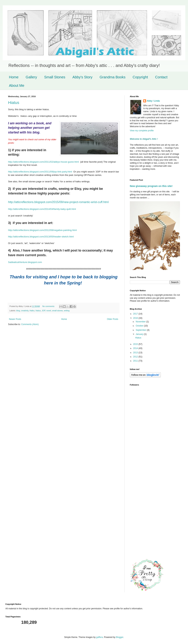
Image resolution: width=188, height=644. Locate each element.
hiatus (38, 311)
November (141, 322)
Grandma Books (113, 77)
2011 (136, 361)
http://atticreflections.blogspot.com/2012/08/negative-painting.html (42, 230)
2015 (136, 344)
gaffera (99, 637)
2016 (136, 318)
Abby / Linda (153, 101)
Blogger (120, 637)
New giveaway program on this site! (151, 186)
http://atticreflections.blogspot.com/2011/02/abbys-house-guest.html (43, 162)
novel (49, 311)
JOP (44, 311)
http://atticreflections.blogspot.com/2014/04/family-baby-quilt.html (42, 209)
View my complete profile (142, 131)
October (140, 326)
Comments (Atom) (30, 324)
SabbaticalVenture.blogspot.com (25, 262)
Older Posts (113, 319)
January (140, 334)
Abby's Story (83, 77)
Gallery (31, 77)
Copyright (140, 77)
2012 (136, 357)
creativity (25, 311)
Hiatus (14, 103)
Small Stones (55, 77)
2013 (136, 353)
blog (18, 311)
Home (14, 77)
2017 (136, 314)
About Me (17, 86)
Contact (161, 77)
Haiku (32, 311)
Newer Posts (15, 319)
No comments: (49, 306)
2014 (136, 348)
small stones (57, 311)
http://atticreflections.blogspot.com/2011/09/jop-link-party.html (40, 172)
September (141, 330)
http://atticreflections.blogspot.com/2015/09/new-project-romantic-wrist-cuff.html (58, 202)
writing (67, 311)
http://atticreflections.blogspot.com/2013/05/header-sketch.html (41, 237)
